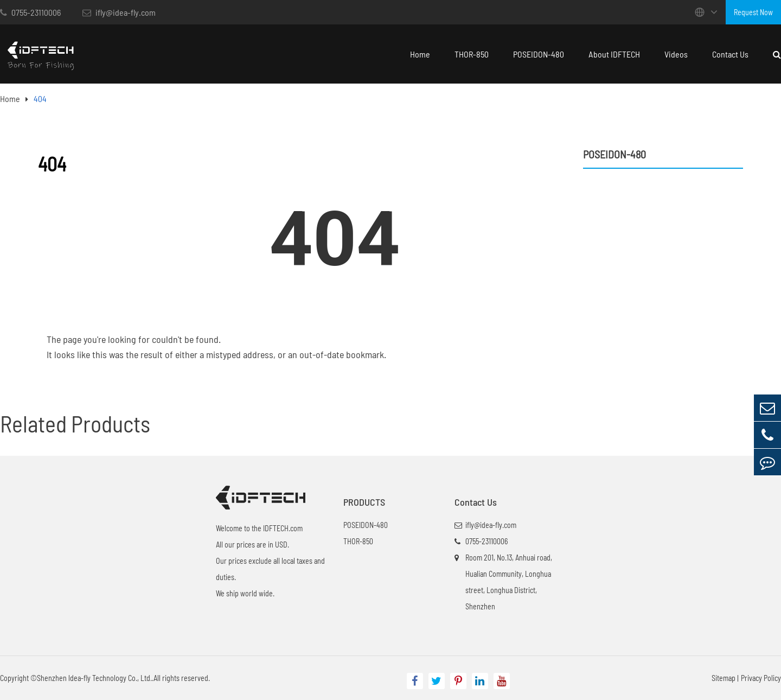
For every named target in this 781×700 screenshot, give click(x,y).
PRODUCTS (364, 502)
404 (40, 98)
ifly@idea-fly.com (119, 12)
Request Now (753, 12)
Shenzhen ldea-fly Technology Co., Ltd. (94, 678)
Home (420, 54)
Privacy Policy (761, 678)
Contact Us (730, 54)
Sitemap (724, 678)
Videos (676, 54)
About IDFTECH (614, 54)
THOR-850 (472, 54)
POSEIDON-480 (539, 54)
